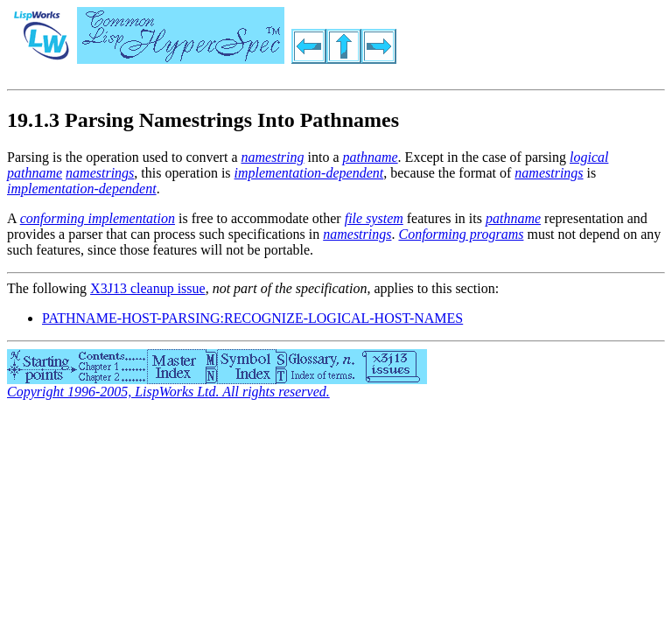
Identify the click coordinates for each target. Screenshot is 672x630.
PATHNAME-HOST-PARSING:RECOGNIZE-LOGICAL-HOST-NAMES (252, 318)
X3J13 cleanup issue (148, 288)
